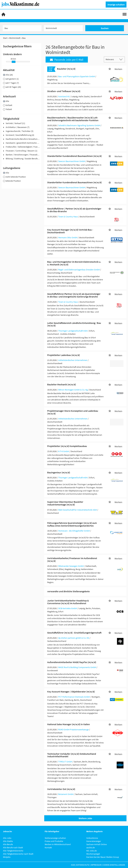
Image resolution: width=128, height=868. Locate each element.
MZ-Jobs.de (92, 851)
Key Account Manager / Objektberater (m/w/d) (71, 692)
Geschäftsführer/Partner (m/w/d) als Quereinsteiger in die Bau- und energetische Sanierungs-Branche (74, 295)
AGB (73, 865)
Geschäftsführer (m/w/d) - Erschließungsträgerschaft (74, 633)
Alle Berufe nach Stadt (13, 848)
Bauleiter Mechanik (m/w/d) (62, 384)
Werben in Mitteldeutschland (58, 844)
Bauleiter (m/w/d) (66, 69)
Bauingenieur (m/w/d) (59, 472)
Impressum (96, 865)
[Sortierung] (111, 59)
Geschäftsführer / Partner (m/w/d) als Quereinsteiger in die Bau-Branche (74, 210)
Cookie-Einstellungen (114, 865)
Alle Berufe (8, 844)
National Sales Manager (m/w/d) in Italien (69, 724)
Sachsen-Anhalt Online (97, 844)
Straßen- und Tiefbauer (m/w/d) (64, 91)
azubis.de (91, 848)
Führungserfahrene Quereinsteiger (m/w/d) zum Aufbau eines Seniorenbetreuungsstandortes (72, 524)
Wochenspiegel (93, 854)
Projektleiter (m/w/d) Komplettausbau (67, 446)
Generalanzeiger (94, 841)
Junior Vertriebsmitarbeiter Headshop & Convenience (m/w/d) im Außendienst (68, 602)
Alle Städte (8, 841)
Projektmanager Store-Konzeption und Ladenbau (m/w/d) (73, 412)
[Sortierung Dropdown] (122, 59)
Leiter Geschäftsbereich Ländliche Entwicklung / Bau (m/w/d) (74, 324)
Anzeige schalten (116, 5)
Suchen (105, 28)
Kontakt (48, 848)
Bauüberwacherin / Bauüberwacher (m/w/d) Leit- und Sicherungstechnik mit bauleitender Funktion (73, 119)
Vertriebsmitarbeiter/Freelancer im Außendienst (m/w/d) (72, 560)
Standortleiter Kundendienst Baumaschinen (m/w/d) (74, 156)
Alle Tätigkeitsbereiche (13, 851)
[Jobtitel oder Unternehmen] (22, 28)
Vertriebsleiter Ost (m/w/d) (61, 789)
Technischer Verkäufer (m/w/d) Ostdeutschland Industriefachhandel (72, 755)
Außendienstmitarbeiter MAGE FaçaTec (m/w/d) (72, 662)
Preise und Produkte (54, 841)
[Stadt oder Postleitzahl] (63, 28)
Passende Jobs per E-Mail (67, 60)
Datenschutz (83, 865)
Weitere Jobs (85, 818)
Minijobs (7, 857)
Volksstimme (92, 838)
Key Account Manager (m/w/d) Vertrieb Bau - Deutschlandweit (70, 231)
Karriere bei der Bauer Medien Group (103, 857)
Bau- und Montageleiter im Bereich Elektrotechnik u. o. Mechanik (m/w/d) (74, 263)
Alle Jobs (7, 838)
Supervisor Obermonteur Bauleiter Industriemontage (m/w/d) (65, 503)
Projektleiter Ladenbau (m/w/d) (64, 355)
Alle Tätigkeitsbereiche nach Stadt (18, 854)
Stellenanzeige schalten (55, 838)
